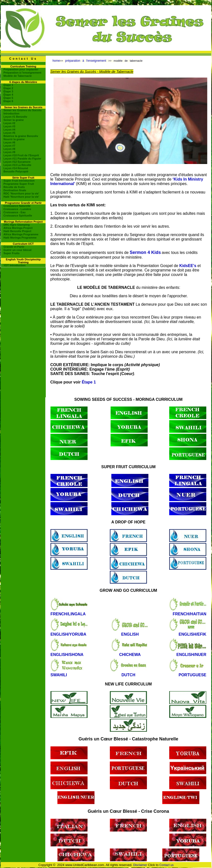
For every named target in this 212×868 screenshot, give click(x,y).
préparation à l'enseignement (87, 61)
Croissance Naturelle (17, 206)
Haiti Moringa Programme (20, 238)
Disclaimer (140, 865)
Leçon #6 (9, 142)
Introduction (11, 113)
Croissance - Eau (14, 212)
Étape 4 (8, 95)
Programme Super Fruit (19, 184)
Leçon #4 (9, 130)
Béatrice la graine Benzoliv (21, 136)
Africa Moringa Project (18, 228)
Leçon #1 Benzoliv (15, 117)
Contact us (166, 865)
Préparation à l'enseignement (22, 73)
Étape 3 (8, 91)
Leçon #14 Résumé (16, 168)
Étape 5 (8, 98)
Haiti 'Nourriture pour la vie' (21, 197)
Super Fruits (12, 253)
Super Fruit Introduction (19, 181)
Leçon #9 (9, 152)
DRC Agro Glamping (17, 225)
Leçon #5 (9, 133)
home (56, 61)
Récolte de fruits (14, 187)
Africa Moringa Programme (21, 234)
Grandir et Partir (14, 247)
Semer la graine (14, 120)
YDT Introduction (14, 265)
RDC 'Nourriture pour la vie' (21, 193)
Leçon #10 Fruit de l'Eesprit (21, 155)
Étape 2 (8, 88)
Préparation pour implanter (21, 69)
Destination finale (15, 190)
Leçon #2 (9, 123)
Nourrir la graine (14, 139)
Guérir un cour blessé (18, 250)
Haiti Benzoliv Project (17, 231)
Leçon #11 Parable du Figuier (22, 159)
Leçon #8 (9, 149)
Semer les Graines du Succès (23, 110)
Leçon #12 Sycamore (17, 162)
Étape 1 (8, 85)
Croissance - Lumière (17, 209)
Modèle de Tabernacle (18, 76)
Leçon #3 (9, 126)
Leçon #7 (9, 146)
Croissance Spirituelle (18, 216)
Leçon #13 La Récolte (17, 165)
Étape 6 (8, 101)
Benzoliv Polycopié (16, 171)
